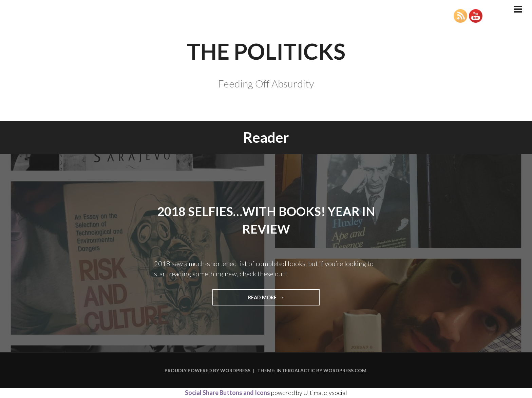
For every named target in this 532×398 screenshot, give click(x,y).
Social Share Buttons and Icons (227, 393)
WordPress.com (345, 371)
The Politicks (266, 46)
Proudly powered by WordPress (207, 371)
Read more (274, 300)
